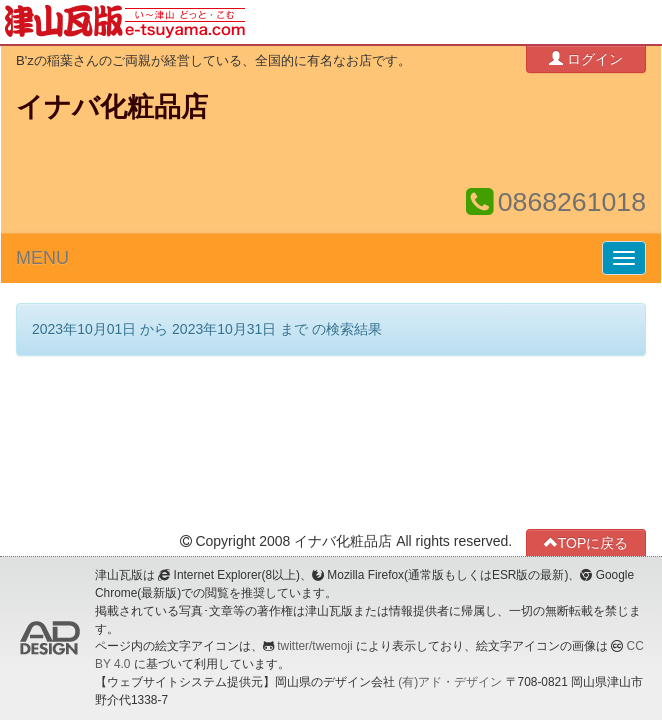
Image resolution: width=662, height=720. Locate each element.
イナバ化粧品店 (112, 107)
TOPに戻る (586, 542)
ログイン (586, 58)
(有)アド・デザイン (450, 682)
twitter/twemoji (314, 646)
